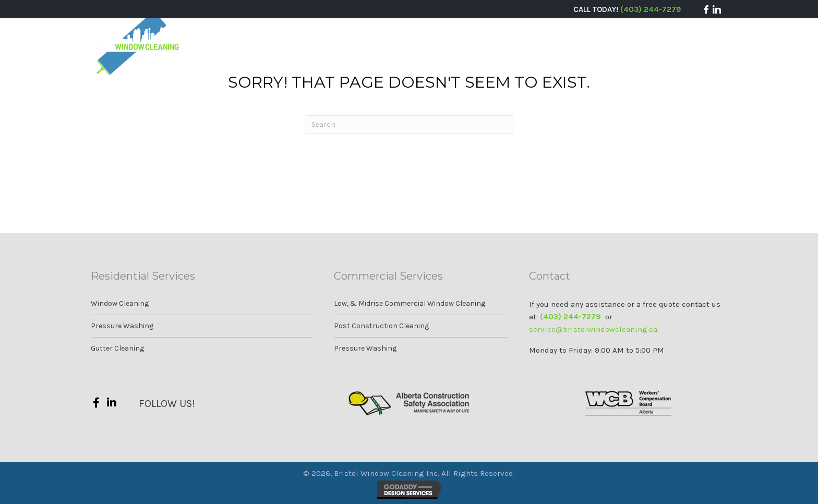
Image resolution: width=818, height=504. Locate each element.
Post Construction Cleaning (381, 326)
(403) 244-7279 (651, 9)
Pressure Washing (122, 326)
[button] (706, 9)
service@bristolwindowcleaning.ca (593, 329)
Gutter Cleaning (117, 348)
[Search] (409, 124)
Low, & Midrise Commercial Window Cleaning (410, 303)
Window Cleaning (120, 303)
